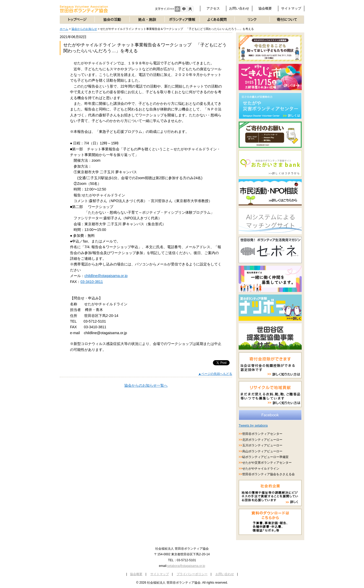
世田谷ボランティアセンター (262, 434)
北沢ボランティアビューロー (262, 440)
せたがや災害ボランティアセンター (267, 463)
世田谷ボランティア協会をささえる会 (268, 474)
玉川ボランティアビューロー (262, 445)
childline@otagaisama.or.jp (106, 276)
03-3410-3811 (92, 282)
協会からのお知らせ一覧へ (146, 385)
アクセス (213, 8)
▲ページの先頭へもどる (215, 374)
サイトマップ (291, 8)
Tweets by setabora (253, 425)
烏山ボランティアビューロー (262, 451)
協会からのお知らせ (84, 29)
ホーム (64, 29)
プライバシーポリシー (192, 574)
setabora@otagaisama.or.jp (186, 566)
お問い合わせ (239, 8)
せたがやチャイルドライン (261, 469)
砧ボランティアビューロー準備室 (265, 457)
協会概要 (265, 8)
